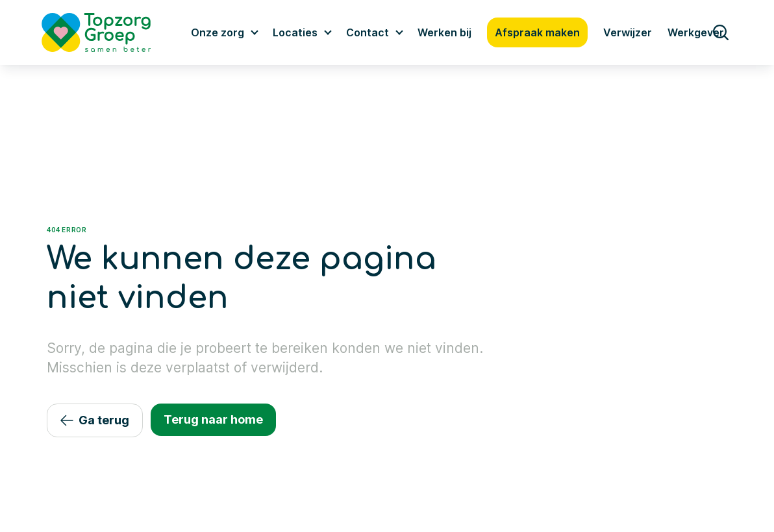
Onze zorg (218, 32)
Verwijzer (628, 32)
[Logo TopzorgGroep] (107, 32)
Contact (368, 32)
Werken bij (444, 32)
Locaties (295, 32)
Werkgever (696, 32)
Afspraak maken (537, 32)
